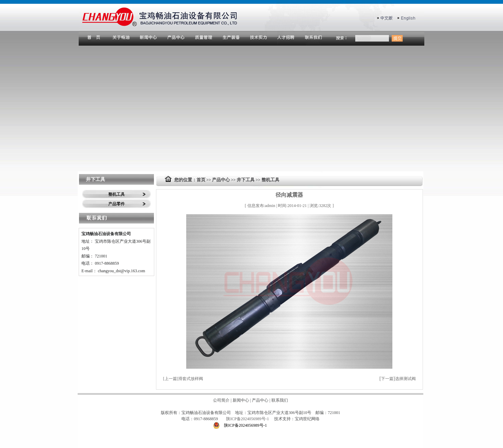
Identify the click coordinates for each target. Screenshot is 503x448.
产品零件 (116, 204)
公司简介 (221, 400)
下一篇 (387, 379)
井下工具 (246, 180)
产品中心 (221, 180)
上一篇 (171, 379)
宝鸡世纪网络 (307, 419)
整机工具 (116, 194)
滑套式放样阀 (191, 379)
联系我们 (280, 400)
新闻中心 (241, 400)
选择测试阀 (405, 379)
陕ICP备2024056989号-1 (248, 419)
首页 (201, 180)
